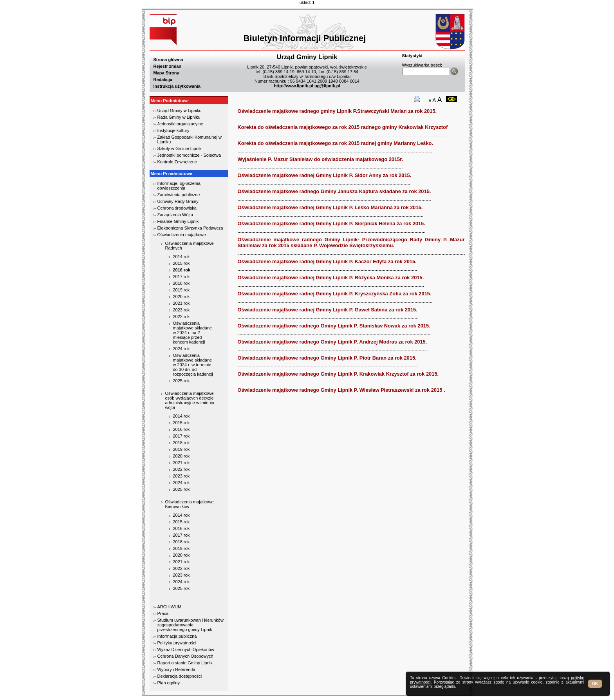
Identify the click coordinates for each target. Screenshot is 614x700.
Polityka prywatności (177, 643)
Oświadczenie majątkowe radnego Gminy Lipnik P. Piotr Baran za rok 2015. (327, 358)
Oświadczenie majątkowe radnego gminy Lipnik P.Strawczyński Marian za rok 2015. (337, 111)
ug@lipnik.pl (327, 86)
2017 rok (181, 277)
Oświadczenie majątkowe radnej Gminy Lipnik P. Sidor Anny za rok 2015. (325, 175)
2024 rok (181, 349)
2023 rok (181, 310)
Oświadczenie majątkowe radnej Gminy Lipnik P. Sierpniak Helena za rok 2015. (331, 223)
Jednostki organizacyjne (180, 124)
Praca (163, 613)
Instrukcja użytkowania (177, 86)
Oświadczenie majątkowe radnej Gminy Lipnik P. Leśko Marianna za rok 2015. (330, 207)
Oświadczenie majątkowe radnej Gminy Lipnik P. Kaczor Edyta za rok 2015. (327, 261)
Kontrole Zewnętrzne (177, 162)
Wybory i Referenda (176, 669)
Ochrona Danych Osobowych (185, 656)
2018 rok (181, 283)
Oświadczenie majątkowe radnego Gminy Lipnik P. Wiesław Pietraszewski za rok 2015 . (341, 390)
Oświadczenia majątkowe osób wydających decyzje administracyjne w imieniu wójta (190, 400)
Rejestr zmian (168, 66)
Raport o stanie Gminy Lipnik (185, 663)
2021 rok (181, 303)
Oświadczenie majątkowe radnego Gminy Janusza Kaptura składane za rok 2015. (334, 191)
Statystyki (412, 56)
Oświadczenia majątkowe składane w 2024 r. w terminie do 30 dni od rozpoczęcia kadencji (193, 365)
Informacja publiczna (177, 636)
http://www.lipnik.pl (293, 86)
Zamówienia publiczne (179, 195)
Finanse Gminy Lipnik (178, 221)
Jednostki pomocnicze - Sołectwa (189, 155)
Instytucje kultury (173, 130)
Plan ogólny (169, 683)
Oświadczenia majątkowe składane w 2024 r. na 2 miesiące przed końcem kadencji (193, 333)
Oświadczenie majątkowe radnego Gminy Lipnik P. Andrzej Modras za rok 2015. (332, 342)
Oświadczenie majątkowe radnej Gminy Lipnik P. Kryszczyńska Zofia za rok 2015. (335, 294)
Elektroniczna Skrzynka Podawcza (190, 228)
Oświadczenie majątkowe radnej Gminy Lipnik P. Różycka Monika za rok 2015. (331, 278)
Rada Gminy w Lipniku (179, 117)
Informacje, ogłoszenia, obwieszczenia (180, 186)
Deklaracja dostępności (180, 676)
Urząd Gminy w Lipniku (180, 110)
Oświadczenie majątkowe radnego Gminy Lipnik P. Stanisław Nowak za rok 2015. (334, 326)
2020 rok (181, 297)
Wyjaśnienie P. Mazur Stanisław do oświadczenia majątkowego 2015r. (321, 159)
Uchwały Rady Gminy (178, 201)
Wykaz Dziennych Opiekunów (186, 649)
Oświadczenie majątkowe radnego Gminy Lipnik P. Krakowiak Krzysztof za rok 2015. (338, 374)
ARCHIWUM (170, 607)
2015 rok (181, 263)
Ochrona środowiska (177, 208)
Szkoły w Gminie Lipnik (180, 148)
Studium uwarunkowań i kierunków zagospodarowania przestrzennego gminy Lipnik (191, 625)
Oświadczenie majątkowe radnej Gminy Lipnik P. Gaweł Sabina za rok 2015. (328, 310)
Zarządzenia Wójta (175, 215)
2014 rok (181, 257)
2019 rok (181, 290)
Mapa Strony (166, 73)
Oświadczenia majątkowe (182, 235)
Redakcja (163, 80)
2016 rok (182, 270)
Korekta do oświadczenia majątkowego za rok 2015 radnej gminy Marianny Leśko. (336, 143)
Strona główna (168, 60)
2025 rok (181, 381)
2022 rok (181, 317)
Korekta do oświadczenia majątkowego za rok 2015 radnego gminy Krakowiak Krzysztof (343, 127)
